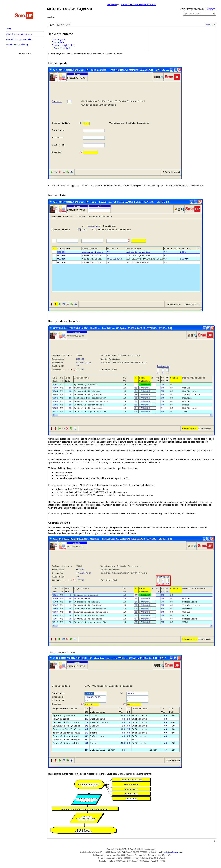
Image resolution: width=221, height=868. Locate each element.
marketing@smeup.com (173, 852)
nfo (68, 25)
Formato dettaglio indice (63, 45)
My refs (211, 9)
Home (24, 16)
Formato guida (58, 39)
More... (210, 25)
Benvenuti (112, 4)
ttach (60, 25)
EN (7, 29)
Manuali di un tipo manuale (18, 39)
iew (53, 25)
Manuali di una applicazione (19, 34)
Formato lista (58, 42)
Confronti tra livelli (62, 48)
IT (10, 29)
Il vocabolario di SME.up (17, 45)
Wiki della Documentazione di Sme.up (138, 4)
